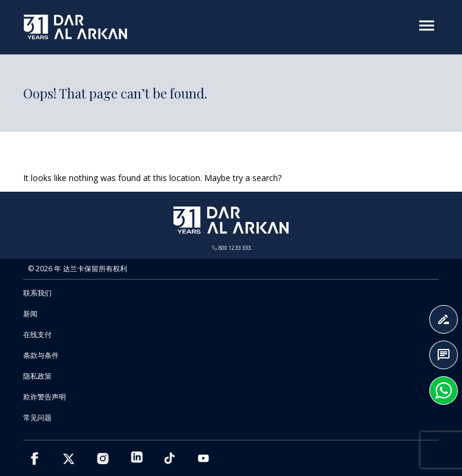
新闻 (30, 314)
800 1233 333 (231, 248)
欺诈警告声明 (45, 397)
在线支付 (37, 334)
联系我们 (37, 293)
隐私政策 (37, 376)
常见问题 (37, 418)
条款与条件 (41, 355)
